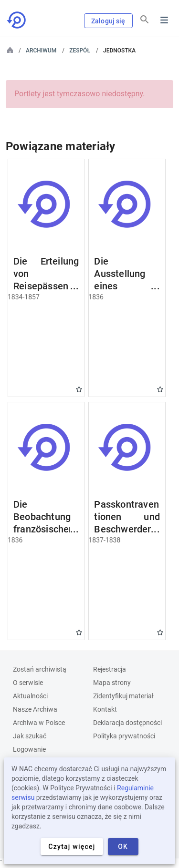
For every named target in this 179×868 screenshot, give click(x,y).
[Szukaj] (145, 20)
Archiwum (41, 51)
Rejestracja (110, 669)
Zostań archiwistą (40, 669)
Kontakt (105, 709)
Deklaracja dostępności (127, 723)
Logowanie (29, 749)
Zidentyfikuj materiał (123, 696)
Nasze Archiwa (35, 709)
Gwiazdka (79, 389)
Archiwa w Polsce (39, 723)
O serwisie (28, 683)
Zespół (80, 51)
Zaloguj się (108, 21)
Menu (164, 20)
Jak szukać (30, 736)
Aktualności (30, 696)
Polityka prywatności (124, 736)
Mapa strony (112, 683)
